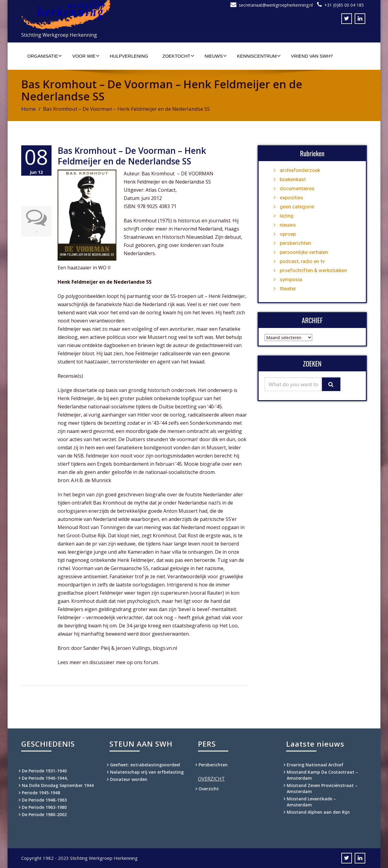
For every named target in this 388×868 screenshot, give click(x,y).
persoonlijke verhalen (304, 252)
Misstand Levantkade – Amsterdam (311, 802)
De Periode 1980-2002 (44, 814)
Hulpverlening (129, 56)
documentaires (297, 188)
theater (288, 289)
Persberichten (213, 765)
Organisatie (45, 56)
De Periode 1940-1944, (45, 778)
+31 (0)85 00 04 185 (344, 5)
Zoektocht (178, 56)
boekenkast (293, 179)
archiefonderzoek (300, 170)
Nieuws (216, 56)
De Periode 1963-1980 (44, 807)
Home (28, 109)
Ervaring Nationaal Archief (315, 765)
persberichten (295, 243)
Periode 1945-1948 (41, 793)
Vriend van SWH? (312, 56)
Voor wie (86, 56)
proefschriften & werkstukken (313, 270)
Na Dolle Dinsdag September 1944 (58, 785)
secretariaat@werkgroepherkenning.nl (276, 5)
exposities (291, 198)
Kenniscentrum (259, 56)
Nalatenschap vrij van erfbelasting (147, 772)
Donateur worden (129, 779)
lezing (287, 216)
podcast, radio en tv (302, 261)
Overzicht (209, 789)
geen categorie (297, 207)
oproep (288, 234)
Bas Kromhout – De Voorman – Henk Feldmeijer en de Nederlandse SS (132, 156)
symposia (291, 279)
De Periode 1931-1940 (44, 771)
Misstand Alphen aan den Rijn (318, 812)
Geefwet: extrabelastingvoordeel (145, 765)
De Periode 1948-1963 (44, 800)
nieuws (288, 225)
